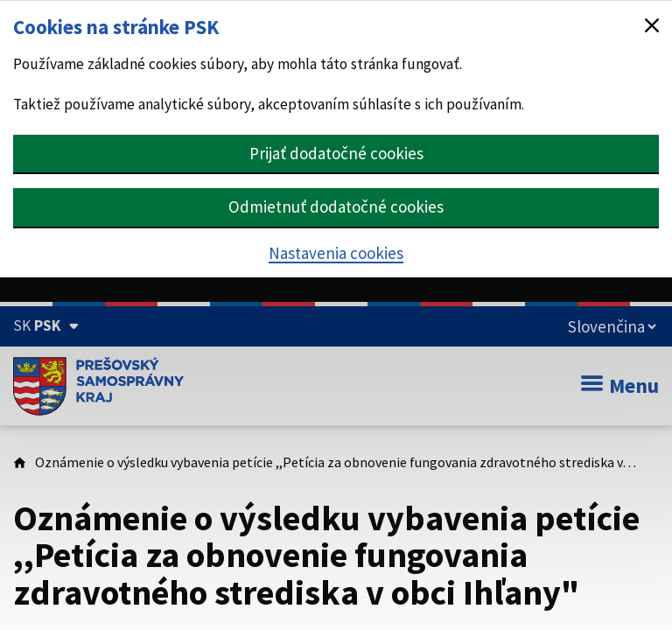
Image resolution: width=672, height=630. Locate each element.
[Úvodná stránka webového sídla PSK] (98, 386)
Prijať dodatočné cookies (336, 153)
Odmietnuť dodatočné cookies (336, 206)
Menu (620, 385)
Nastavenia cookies (336, 253)
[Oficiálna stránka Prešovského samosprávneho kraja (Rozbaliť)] (46, 325)
